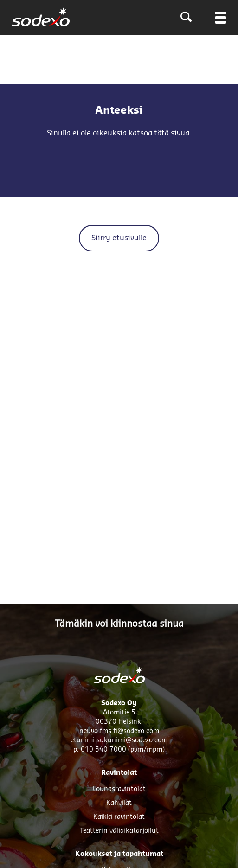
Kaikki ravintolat (119, 817)
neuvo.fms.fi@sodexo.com (119, 731)
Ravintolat (119, 773)
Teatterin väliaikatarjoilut (119, 831)
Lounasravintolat (119, 789)
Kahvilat (119, 803)
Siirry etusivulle (119, 238)
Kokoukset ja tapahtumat (119, 854)
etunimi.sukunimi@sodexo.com (119, 740)
